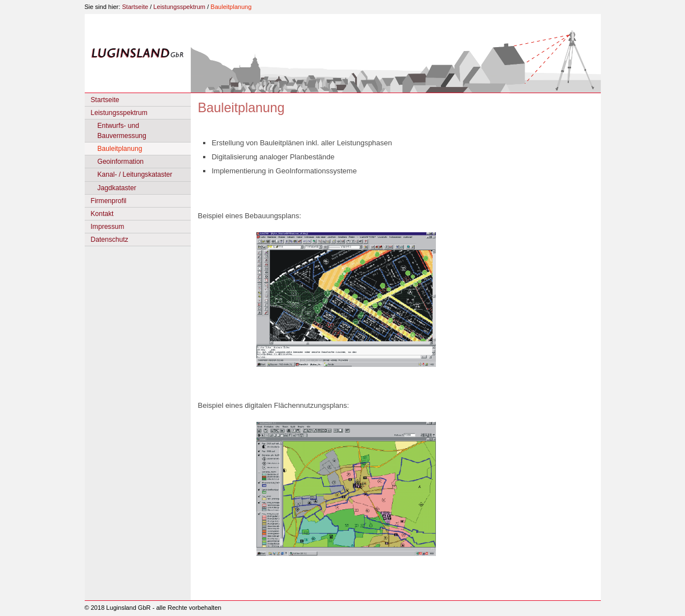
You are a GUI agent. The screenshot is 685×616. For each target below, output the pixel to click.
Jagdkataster (117, 188)
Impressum (108, 227)
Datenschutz (110, 240)
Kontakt (102, 214)
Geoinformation (121, 162)
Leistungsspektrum (179, 7)
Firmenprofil (109, 201)
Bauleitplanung (231, 7)
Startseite (135, 7)
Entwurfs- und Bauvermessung (122, 131)
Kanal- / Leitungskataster (135, 174)
